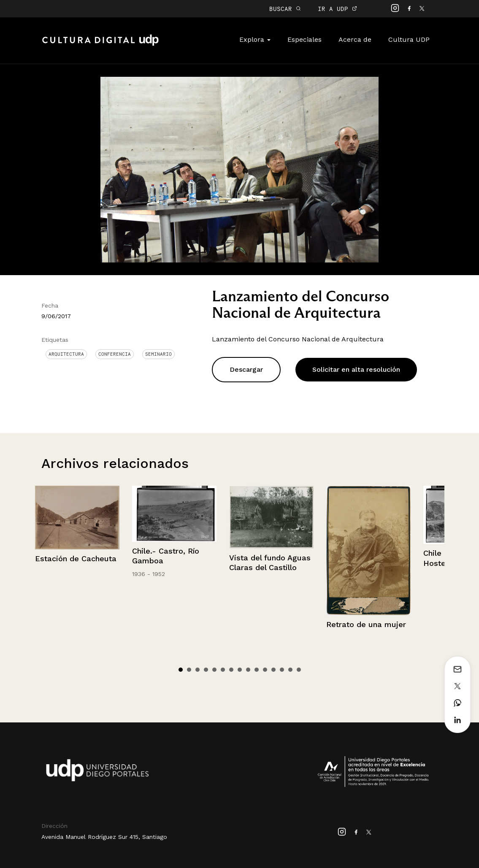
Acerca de (355, 39)
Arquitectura (66, 354)
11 (265, 670)
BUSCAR (285, 9)
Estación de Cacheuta (76, 558)
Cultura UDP (409, 39)
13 (282, 670)
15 (299, 670)
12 (273, 670)
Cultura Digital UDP (100, 45)
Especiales (304, 39)
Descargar (246, 369)
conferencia (115, 354)
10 (257, 670)
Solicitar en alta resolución (356, 369)
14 (290, 670)
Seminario (158, 354)
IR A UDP (337, 9)
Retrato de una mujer (366, 624)
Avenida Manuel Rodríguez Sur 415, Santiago (104, 837)
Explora (255, 39)
